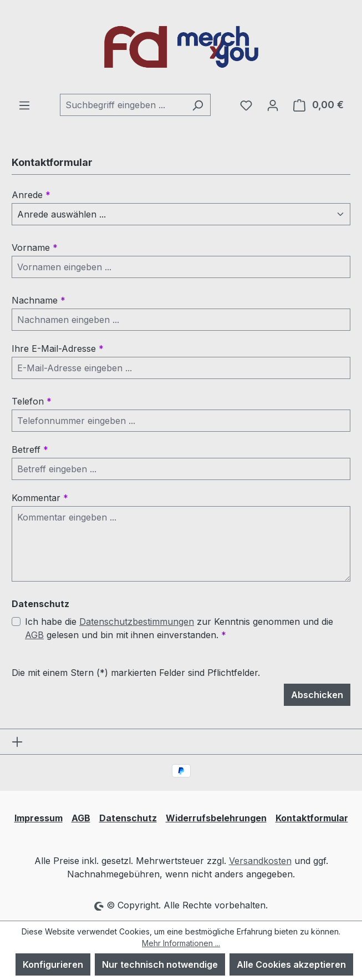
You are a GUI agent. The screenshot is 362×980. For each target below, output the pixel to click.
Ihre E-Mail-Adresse (58, 348)
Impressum (39, 818)
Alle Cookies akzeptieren (291, 964)
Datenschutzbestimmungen (137, 622)
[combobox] (123, 105)
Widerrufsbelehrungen (216, 818)
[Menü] (24, 105)
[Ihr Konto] (273, 105)
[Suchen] (198, 105)
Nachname (39, 300)
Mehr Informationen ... (181, 943)
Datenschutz (128, 818)
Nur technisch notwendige (160, 964)
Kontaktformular (312, 818)
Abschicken (317, 695)
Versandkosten (260, 861)
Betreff (30, 449)
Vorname (35, 247)
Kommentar (40, 498)
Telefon (32, 401)
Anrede (31, 195)
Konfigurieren (53, 964)
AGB (34, 635)
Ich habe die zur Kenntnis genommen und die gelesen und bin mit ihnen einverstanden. (179, 628)
